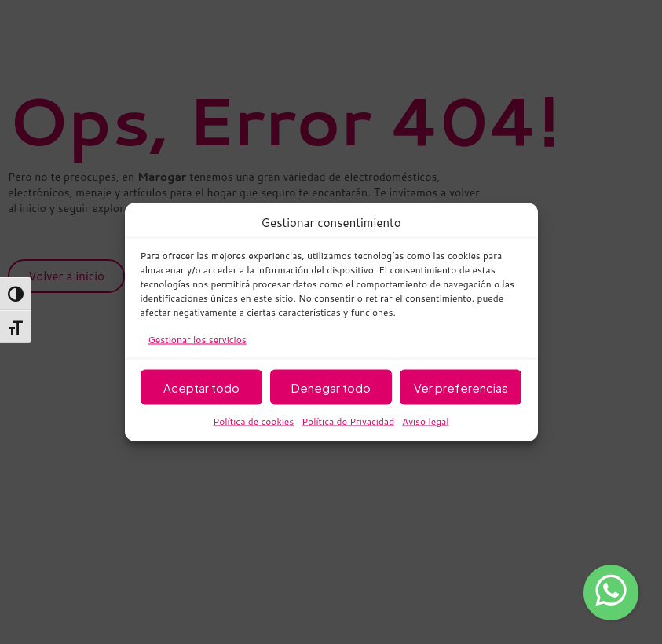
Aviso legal (426, 421)
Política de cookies (253, 421)
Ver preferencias (461, 387)
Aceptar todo (201, 387)
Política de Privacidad (348, 421)
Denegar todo (331, 387)
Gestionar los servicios (198, 340)
